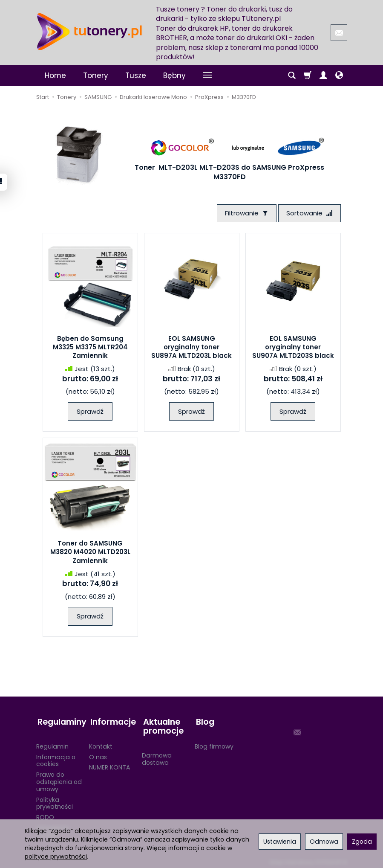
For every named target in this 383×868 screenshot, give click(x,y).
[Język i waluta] (339, 75)
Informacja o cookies (56, 758)
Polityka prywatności (55, 800)
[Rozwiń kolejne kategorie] (207, 75)
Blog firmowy (214, 743)
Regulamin (52, 743)
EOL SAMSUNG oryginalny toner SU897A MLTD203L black (191, 348)
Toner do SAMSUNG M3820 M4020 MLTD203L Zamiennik (90, 553)
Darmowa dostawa (157, 756)
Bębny (174, 75)
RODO (45, 814)
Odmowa (324, 842)
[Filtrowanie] (245, 213)
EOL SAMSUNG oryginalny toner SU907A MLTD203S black (293, 348)
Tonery (96, 75)
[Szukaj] (292, 75)
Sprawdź (90, 412)
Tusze (136, 75)
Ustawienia (280, 842)
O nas (98, 754)
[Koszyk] (308, 75)
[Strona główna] (89, 32)
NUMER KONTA (109, 764)
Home (55, 75)
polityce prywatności (56, 856)
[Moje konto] (323, 75)
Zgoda (362, 842)
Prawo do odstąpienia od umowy (59, 779)
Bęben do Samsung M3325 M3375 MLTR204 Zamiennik (90, 348)
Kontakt (101, 743)
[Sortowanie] (309, 213)
